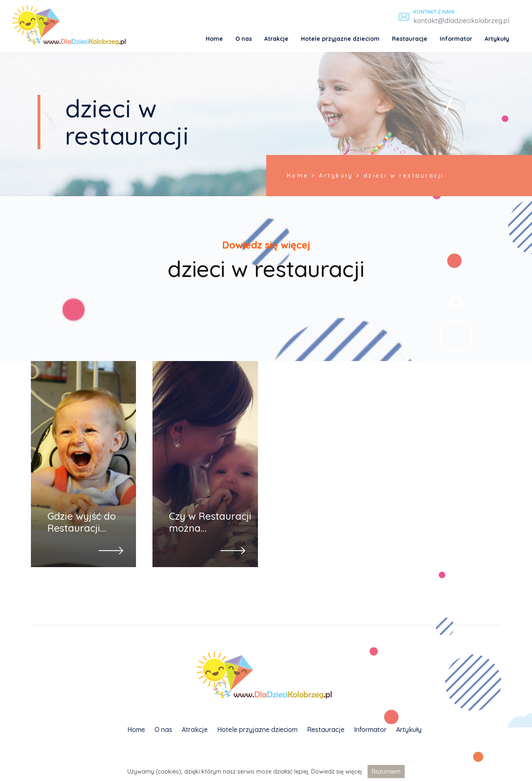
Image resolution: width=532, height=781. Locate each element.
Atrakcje (276, 39)
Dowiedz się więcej (336, 772)
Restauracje (410, 39)
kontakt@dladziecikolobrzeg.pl (461, 21)
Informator (456, 39)
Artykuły (497, 39)
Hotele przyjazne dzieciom (340, 39)
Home (214, 39)
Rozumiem (386, 772)
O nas (244, 39)
